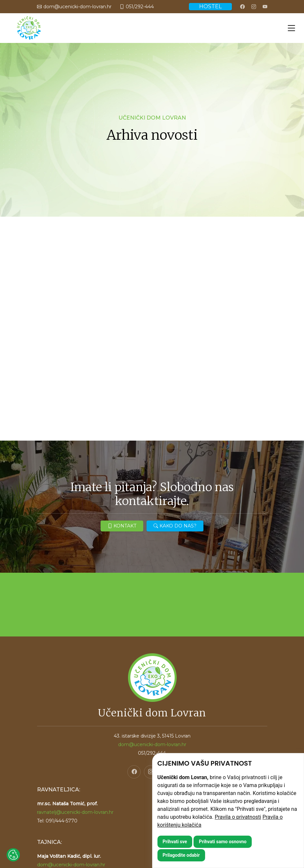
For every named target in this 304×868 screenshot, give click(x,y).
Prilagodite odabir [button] (181, 855)
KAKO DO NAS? (175, 526)
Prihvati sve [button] (175, 842)
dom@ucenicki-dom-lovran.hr (71, 865)
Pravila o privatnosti (238, 817)
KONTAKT (122, 526)
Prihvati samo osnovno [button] (223, 842)
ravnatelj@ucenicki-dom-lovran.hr (75, 812)
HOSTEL (210, 6)
